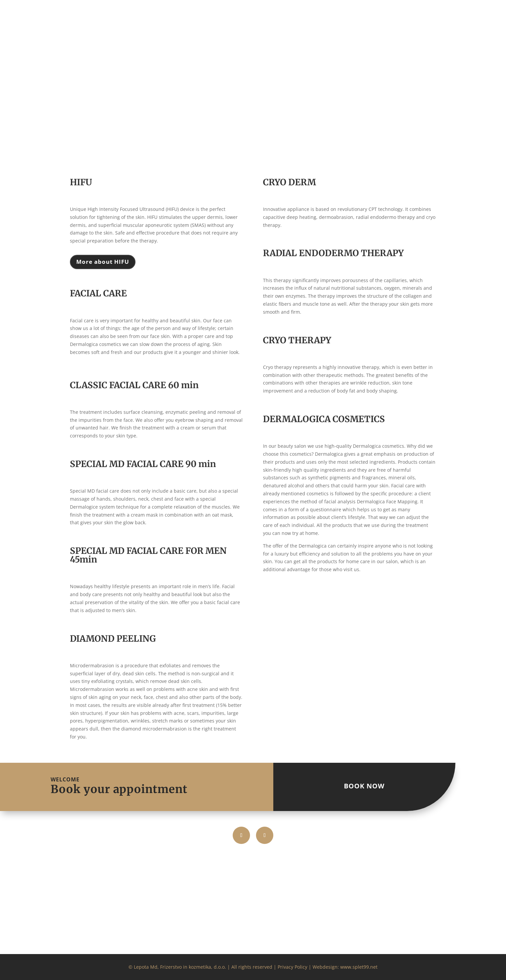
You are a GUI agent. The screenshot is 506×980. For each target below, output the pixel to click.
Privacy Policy (292, 967)
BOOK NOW (364, 786)
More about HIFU (103, 262)
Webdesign (325, 967)
